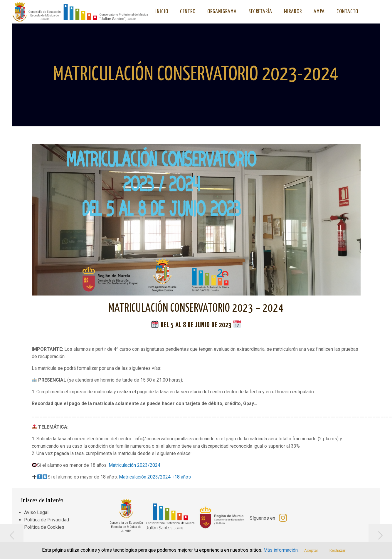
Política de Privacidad (47, 520)
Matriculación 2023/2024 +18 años (155, 477)
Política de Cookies (44, 527)
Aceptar (311, 550)
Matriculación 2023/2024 (134, 465)
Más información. (281, 550)
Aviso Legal (36, 512)
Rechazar (338, 550)
